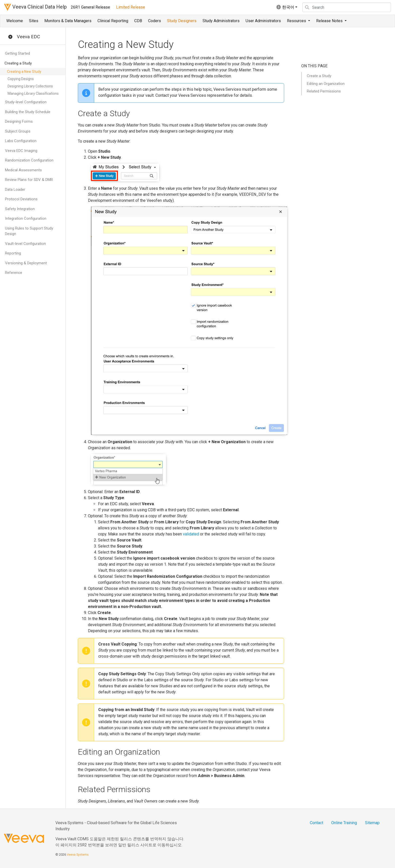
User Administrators (263, 21)
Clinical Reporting (113, 21)
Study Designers (182, 21)
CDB (138, 21)
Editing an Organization (326, 84)
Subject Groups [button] (18, 131)
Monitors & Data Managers (68, 21)
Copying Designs (21, 79)
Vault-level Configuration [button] (25, 244)
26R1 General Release (90, 7)
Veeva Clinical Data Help (35, 7)
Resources (297, 21)
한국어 (285, 7)
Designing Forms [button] (19, 121)
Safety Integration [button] (20, 209)
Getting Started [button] (18, 53)
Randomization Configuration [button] (29, 160)
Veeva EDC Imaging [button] (21, 151)
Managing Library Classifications (33, 93)
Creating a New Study (24, 72)
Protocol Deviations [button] (21, 199)
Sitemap (372, 823)
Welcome (15, 21)
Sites (34, 21)
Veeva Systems (78, 855)
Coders (155, 21)
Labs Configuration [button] (21, 141)
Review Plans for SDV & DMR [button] (29, 180)
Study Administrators (221, 21)
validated (191, 534)
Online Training (344, 823)
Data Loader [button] (15, 189)
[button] (10, 37)
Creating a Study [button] (18, 63)
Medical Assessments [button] (23, 170)
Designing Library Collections (30, 86)
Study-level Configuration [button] (26, 102)
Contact (317, 823)
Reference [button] (14, 273)
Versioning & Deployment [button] (26, 263)
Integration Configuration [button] (26, 218)
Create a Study (319, 76)
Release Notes (330, 21)
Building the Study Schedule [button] (28, 112)
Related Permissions (324, 91)
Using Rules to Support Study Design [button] (29, 231)
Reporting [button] (13, 253)
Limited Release (131, 7)
